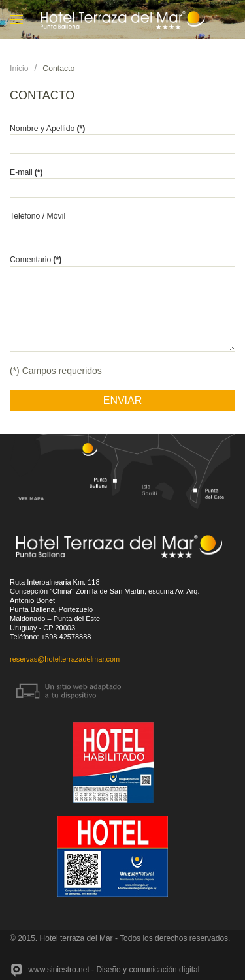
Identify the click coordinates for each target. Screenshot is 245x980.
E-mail (26, 172)
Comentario (36, 260)
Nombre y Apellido (47, 129)
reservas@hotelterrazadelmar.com (65, 659)
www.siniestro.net (58, 970)
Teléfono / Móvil (38, 216)
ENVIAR (123, 400)
